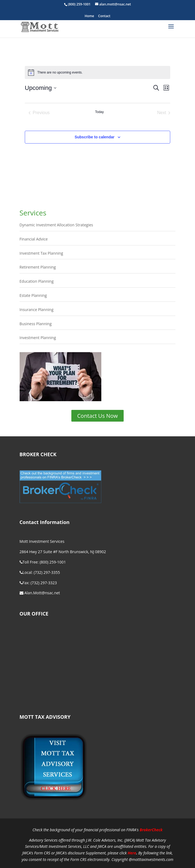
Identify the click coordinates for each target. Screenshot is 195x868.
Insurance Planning (37, 310)
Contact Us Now (98, 416)
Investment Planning (38, 338)
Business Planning (36, 324)
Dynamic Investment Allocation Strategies (56, 225)
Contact (104, 16)
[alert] (97, 72)
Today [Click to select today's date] (99, 112)
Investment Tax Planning (41, 253)
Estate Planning (33, 295)
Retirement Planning (38, 267)
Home (89, 16)
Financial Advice (34, 239)
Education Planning (37, 281)
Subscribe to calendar (95, 137)
